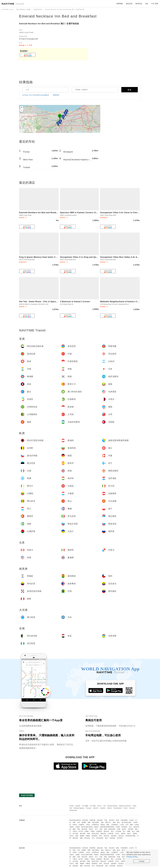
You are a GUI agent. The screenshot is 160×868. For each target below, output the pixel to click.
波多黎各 (114, 836)
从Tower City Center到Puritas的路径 (36, 95)
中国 (106, 820)
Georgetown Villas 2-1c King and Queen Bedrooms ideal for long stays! (96, 257)
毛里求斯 (112, 838)
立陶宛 (87, 831)
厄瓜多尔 (121, 836)
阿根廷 (88, 836)
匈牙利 (124, 829)
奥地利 (96, 827)
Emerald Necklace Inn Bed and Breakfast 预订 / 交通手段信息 (49, 24)
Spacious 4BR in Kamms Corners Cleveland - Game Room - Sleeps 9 (94, 213)
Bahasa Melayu (113, 806)
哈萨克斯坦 (96, 822)
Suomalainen (118, 808)
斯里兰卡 (108, 822)
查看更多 (56, 95)
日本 (79, 822)
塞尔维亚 (83, 834)
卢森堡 (93, 831)
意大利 (81, 831)
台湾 (127, 825)
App (147, 4)
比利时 (118, 827)
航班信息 (139, 4)
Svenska (132, 808)
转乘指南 (120, 4)
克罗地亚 (131, 829)
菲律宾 (75, 825)
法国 (101, 829)
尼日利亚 (120, 838)
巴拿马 (72, 836)
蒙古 (119, 822)
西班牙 (91, 829)
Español (103, 808)
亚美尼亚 (85, 820)
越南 (131, 825)
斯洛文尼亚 (95, 834)
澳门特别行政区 (127, 822)
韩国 (89, 822)
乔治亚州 (112, 820)
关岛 (93, 838)
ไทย (105, 806)
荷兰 (124, 831)
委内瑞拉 (75, 838)
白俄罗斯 (111, 834)
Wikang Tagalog (79, 808)
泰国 (108, 825)
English (78, 806)
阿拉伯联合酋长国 (75, 820)
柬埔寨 (84, 822)
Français (89, 808)
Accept (142, 861)
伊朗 (74, 822)
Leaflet (71, 132)
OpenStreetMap (81, 132)
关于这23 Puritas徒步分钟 (29, 39)
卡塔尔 (88, 825)
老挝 (102, 822)
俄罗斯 (123, 834)
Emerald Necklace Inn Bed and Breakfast (58, 16)
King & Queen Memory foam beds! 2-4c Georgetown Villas (48, 257)
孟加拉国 (100, 820)
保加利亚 (124, 827)
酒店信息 (129, 4)
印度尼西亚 (124, 820)
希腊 (119, 829)
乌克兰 (117, 834)
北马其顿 (118, 831)
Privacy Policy (132, 857)
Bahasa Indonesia (125, 806)
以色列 (132, 820)
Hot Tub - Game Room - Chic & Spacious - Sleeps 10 (45, 302)
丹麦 (79, 829)
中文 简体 (93, 806)
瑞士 (130, 827)
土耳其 (122, 825)
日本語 (72, 806)
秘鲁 (81, 838)
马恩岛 (75, 831)
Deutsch (96, 808)
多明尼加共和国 (130, 836)
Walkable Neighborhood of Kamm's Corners (122, 302)
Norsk (126, 808)
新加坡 (103, 825)
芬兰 (96, 829)
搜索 (130, 90)
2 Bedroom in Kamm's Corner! (75, 302)
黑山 (112, 831)
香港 (117, 820)
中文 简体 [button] (155, 4)
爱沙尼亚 (84, 829)
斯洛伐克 (103, 834)
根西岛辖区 (112, 829)
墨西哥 (135, 834)
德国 (74, 829)
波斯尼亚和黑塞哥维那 (107, 827)
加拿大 (129, 834)
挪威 (129, 831)
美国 (77, 836)
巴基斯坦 (81, 825)
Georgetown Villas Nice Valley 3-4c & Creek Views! (125, 257)
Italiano (109, 808)
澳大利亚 (87, 838)
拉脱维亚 (99, 831)
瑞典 (89, 834)
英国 (105, 829)
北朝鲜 (78, 827)
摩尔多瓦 (106, 831)
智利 (100, 836)
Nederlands (73, 810)
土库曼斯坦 (114, 825)
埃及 (106, 838)
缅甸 (114, 822)
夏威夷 (82, 836)
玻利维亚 (95, 836)
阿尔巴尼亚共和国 (87, 827)
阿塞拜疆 (92, 820)
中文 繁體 (85, 806)
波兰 (133, 831)
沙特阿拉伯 (95, 825)
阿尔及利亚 (100, 838)
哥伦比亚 (106, 836)
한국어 (100, 806)
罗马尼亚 (75, 834)
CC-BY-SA (97, 132)
